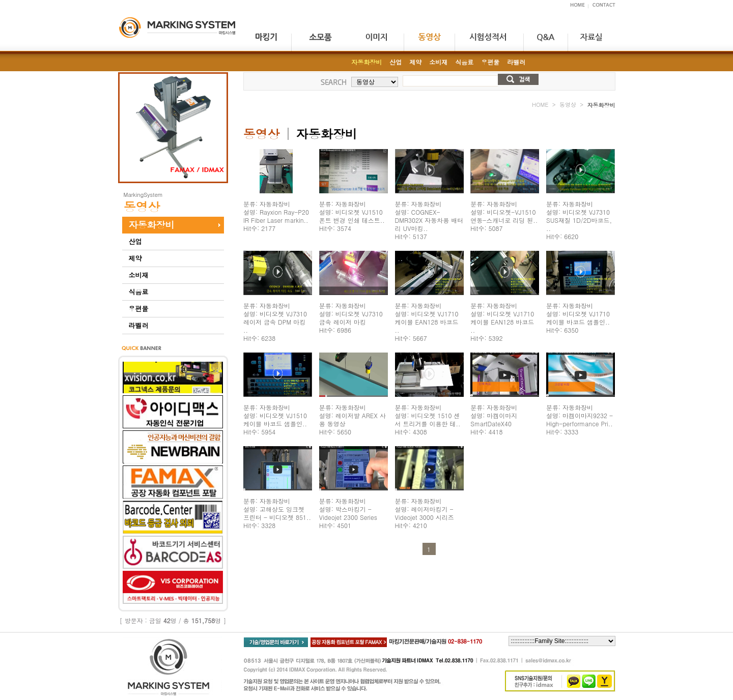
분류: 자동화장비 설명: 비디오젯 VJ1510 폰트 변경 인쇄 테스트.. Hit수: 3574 (352, 216)
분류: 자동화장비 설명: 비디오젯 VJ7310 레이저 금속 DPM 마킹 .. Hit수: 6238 (275, 322)
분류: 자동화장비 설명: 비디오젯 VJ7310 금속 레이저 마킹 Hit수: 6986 (351, 318)
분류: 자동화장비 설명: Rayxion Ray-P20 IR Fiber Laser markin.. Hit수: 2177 (276, 216)
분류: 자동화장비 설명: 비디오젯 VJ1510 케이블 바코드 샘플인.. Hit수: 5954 (275, 419)
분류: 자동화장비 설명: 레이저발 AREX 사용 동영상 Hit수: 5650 (353, 419)
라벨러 (139, 325)
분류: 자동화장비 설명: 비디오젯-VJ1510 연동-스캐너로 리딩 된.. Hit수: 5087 (504, 216)
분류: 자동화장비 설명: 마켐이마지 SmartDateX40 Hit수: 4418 (494, 419)
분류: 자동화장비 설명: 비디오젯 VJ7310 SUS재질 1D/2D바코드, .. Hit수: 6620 (579, 220)
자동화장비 (152, 225)
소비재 (139, 275)
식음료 (139, 292)
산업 (135, 241)
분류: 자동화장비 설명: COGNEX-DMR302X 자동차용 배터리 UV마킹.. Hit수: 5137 (429, 220)
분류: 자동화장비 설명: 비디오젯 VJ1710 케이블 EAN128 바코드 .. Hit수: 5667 (427, 322)
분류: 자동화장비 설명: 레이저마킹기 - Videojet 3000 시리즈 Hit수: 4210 (425, 513)
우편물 (139, 309)
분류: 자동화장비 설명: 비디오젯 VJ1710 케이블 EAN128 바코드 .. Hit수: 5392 (502, 322)
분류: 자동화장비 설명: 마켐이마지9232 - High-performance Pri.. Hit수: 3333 (580, 419)
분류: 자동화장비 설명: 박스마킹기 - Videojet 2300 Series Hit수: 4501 (348, 513)
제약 (135, 258)
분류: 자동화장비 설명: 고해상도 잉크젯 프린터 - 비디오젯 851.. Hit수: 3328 (277, 513)
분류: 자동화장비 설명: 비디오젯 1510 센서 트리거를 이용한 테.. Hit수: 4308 (428, 419)
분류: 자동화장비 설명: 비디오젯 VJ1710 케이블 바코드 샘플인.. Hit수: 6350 (578, 318)
